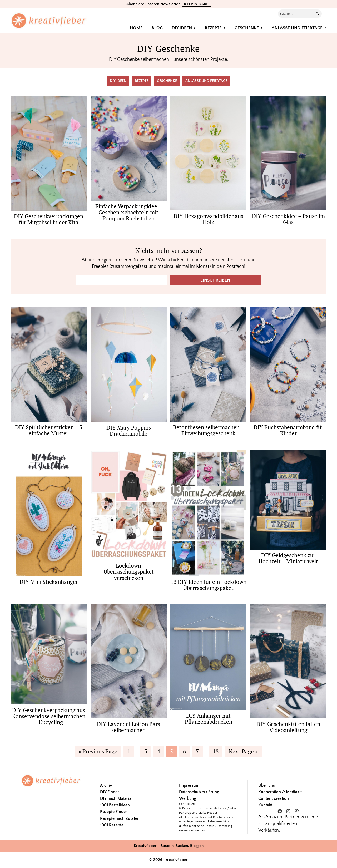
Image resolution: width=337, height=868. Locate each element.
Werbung (188, 798)
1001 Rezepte (112, 825)
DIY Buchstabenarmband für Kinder (288, 430)
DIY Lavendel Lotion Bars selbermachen (128, 727)
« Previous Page (98, 752)
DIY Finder (110, 792)
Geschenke (167, 81)
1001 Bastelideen (115, 805)
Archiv (106, 785)
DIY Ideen (118, 81)
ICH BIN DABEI (197, 4)
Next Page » (243, 752)
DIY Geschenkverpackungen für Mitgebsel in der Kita (49, 219)
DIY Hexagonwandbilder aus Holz (208, 219)
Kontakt (265, 805)
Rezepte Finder (114, 812)
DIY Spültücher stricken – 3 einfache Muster (49, 430)
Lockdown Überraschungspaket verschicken (129, 571)
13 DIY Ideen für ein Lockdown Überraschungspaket (209, 585)
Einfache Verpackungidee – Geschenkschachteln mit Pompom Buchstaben (128, 212)
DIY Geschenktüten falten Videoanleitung (288, 727)
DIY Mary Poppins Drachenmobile (129, 430)
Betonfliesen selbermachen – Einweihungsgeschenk (209, 430)
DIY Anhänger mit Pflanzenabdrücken (209, 719)
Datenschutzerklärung (199, 792)
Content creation (274, 798)
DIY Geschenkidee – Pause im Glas (288, 219)
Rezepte (142, 81)
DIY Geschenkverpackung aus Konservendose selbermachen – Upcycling (49, 716)
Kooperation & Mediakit (280, 792)
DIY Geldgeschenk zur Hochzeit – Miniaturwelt (288, 558)
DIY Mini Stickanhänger (49, 582)
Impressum (189, 785)
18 (217, 751)
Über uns (267, 785)
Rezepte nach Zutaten (120, 818)
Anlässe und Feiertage (206, 81)
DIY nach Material (116, 798)
